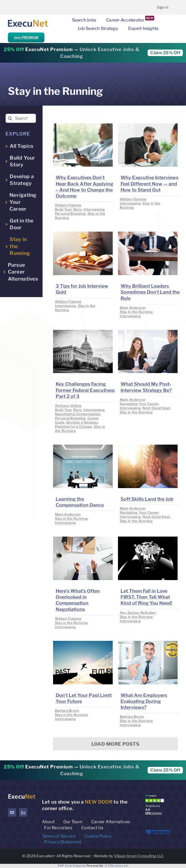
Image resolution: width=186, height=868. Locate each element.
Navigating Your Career (139, 404)
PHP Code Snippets (72, 866)
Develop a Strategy (82, 422)
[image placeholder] (83, 126)
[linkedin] (23, 812)
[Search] (10, 118)
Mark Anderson (133, 308)
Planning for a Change (74, 427)
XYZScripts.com (117, 866)
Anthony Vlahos (68, 406)
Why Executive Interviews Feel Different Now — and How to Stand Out (149, 184)
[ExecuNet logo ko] (22, 795)
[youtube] (12, 812)
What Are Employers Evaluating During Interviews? (144, 701)
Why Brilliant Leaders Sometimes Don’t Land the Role (150, 292)
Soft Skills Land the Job (147, 499)
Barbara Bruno (67, 711)
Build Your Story (68, 209)
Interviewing (94, 209)
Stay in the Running (136, 312)
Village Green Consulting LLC (139, 856)
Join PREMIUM (26, 37)
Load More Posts (115, 744)
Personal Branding (70, 214)
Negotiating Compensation (78, 414)
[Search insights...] (21, 118)
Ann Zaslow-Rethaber (138, 613)
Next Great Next (156, 408)
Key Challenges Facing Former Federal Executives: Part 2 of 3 (85, 390)
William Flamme (68, 205)
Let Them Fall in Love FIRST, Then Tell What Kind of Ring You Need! (146, 597)
